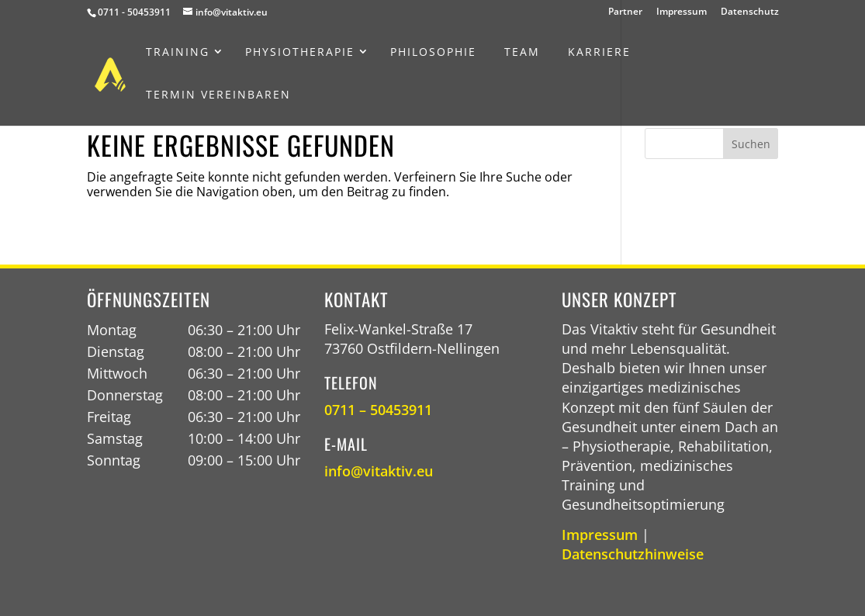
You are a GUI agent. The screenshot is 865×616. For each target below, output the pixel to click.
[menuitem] (178, 52)
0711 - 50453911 (134, 12)
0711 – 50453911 (378, 410)
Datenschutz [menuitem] (750, 12)
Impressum (600, 535)
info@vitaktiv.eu (379, 471)
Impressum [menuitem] (682, 12)
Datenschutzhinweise (633, 554)
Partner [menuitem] (625, 12)
